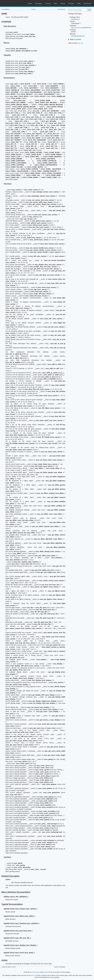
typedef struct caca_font (18, 931)
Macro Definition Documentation (16, 892)
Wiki (56, 4)
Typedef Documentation (12, 904)
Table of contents (75, 39)
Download (87, 4)
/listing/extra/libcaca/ (78, 36)
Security (71, 4)
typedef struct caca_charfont (21, 923)
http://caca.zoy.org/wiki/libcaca (81, 28)
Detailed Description (11, 876)
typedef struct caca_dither (19, 916)
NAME (4, 14)
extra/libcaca (75, 19)
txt (79, 43)
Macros (7, 43)
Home (30, 4)
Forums (48, 4)
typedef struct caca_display (21, 945)
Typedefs (7, 55)
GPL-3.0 (33, 975)
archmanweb (35, 972)
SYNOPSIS (6, 22)
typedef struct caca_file (17, 938)
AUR (79, 4)
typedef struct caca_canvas (20, 909)
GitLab (63, 4)
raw (82, 43)
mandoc (46, 972)
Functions (8, 184)
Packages (39, 4)
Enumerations (9, 78)
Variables (7, 857)
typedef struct (19, 952)
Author (5, 960)
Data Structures (10, 26)
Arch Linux (12, 3)
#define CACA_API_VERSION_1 (16, 897)
